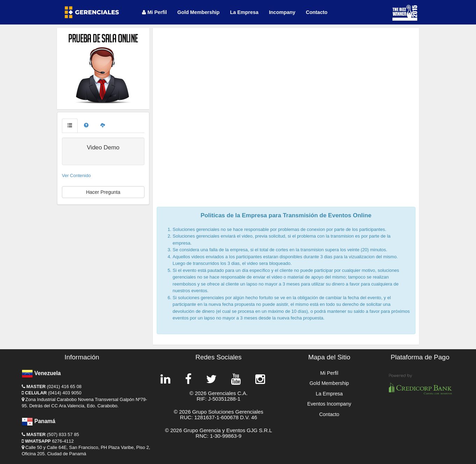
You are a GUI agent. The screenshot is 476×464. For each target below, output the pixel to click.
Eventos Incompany (329, 404)
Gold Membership (198, 12)
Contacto (317, 12)
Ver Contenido (76, 175)
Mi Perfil (154, 12)
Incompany (282, 12)
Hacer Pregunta (103, 192)
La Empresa (244, 12)
